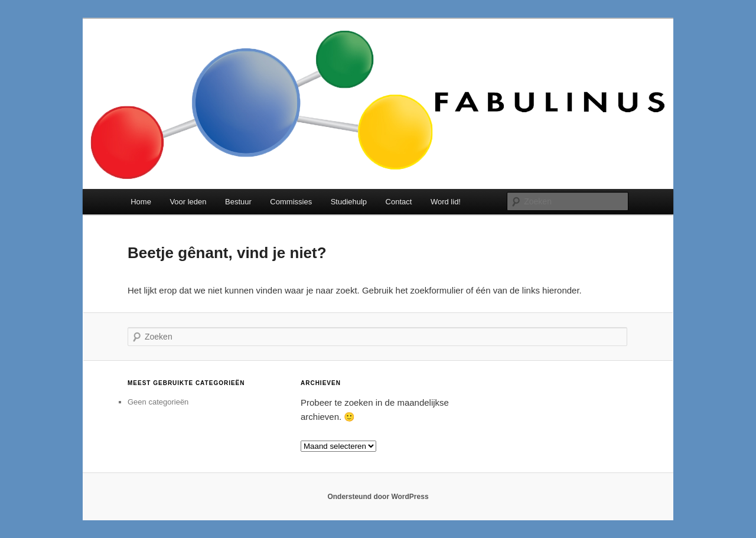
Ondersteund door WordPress (378, 497)
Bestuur (238, 202)
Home (141, 202)
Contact (399, 202)
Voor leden (188, 202)
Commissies (291, 202)
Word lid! (446, 202)
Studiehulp (349, 202)
